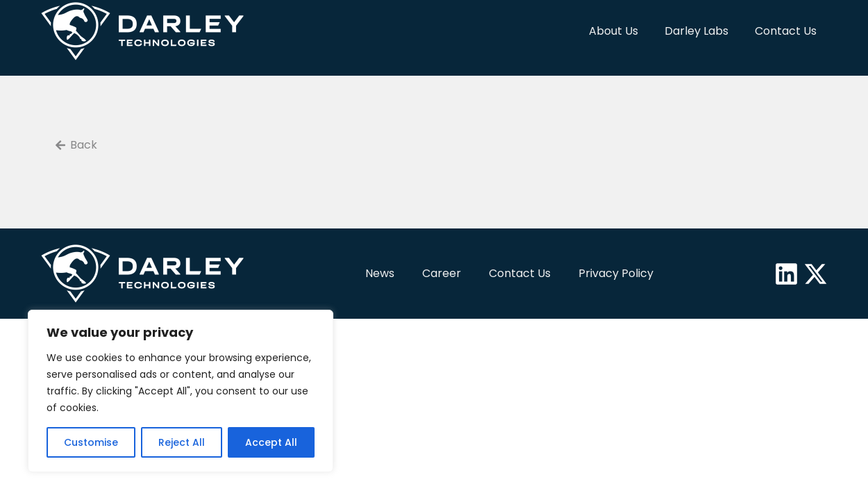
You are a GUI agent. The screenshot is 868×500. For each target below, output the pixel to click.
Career (442, 273)
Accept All (271, 442)
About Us (614, 31)
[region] (181, 391)
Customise (91, 442)
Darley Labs (696, 31)
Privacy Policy (616, 273)
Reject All (182, 442)
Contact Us (786, 31)
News (380, 273)
